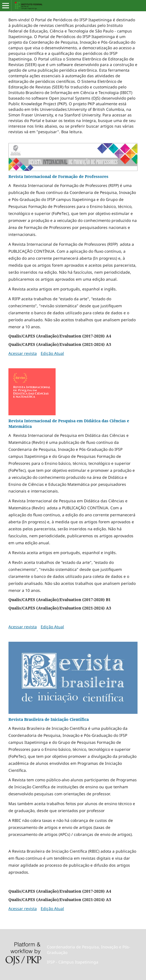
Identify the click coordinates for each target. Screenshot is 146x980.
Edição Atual (52, 353)
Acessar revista (23, 353)
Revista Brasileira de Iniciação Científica (49, 719)
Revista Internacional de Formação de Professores (58, 176)
